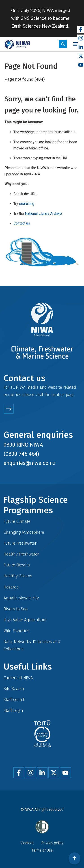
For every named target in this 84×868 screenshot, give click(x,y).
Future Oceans (17, 565)
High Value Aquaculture (25, 620)
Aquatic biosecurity (21, 598)
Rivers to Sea (16, 609)
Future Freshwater (20, 543)
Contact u (21, 223)
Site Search (14, 689)
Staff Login (13, 710)
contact (58, 395)
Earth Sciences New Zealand (40, 26)
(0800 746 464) (21, 454)
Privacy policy (52, 843)
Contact (27, 843)
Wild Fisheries (16, 631)
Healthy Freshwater (21, 554)
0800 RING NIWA (23, 445)
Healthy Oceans (18, 576)
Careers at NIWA (18, 678)
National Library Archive (43, 213)
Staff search (14, 700)
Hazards (11, 587)
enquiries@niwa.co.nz (30, 463)
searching (27, 204)
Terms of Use (42, 850)
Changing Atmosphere (24, 532)
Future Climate (17, 521)
